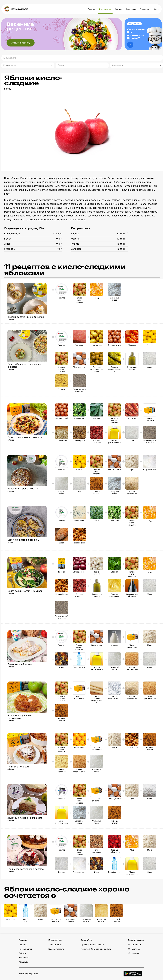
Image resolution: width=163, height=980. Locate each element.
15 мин (123, 244)
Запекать (76, 249)
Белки (8, 239)
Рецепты (91, 9)
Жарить (75, 239)
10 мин (123, 239)
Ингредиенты (105, 9)
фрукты (8, 89)
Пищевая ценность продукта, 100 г (24, 228)
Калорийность (12, 234)
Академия (144, 9)
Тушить (75, 244)
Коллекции (131, 9)
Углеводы (10, 249)
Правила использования (93, 945)
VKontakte (135, 945)
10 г (59, 249)
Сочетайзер (19, 9)
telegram (134, 953)
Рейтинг (119, 9)
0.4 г (59, 239)
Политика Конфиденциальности (96, 949)
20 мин (123, 234)
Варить (75, 234)
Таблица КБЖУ (55, 945)
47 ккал (57, 234)
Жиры (8, 244)
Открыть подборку (21, 43)
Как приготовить (81, 228)
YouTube (134, 949)
